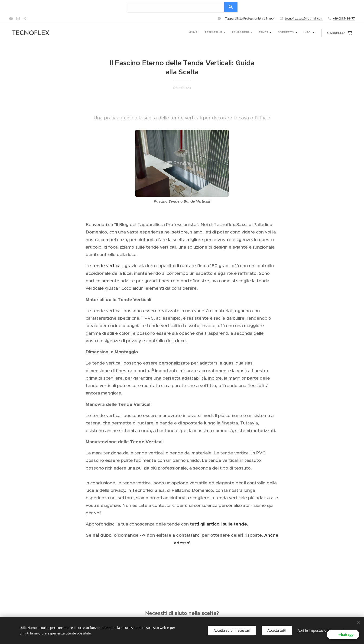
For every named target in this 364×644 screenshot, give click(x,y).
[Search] (231, 7)
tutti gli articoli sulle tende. (219, 524)
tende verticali (107, 266)
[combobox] (175, 7)
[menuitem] (265, 33)
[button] (343, 634)
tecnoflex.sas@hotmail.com (304, 18)
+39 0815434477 (344, 18)
